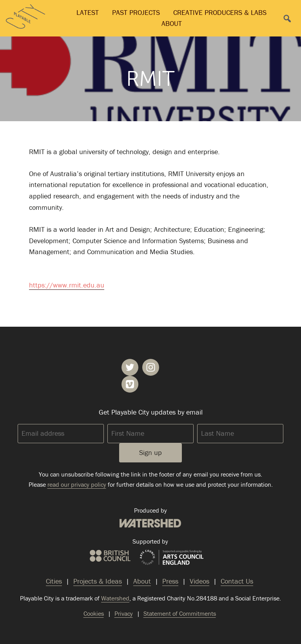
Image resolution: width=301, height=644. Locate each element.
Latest (88, 12)
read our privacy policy (77, 484)
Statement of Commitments (180, 613)
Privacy (124, 613)
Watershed (150, 523)
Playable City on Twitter (130, 367)
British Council (110, 556)
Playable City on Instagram (151, 367)
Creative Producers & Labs (220, 12)
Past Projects (136, 12)
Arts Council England (172, 558)
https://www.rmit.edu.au (67, 285)
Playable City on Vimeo (130, 384)
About (172, 23)
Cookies (94, 613)
